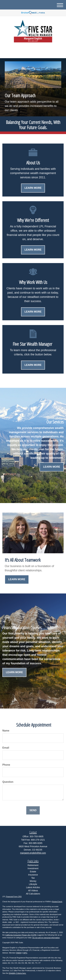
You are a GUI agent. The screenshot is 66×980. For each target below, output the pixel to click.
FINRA (19, 953)
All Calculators (33, 894)
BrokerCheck (57, 902)
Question (8, 782)
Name (6, 731)
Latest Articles (33, 887)
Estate (33, 872)
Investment (33, 868)
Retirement (33, 865)
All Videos (33, 891)
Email (6, 748)
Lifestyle (33, 884)
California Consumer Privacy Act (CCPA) (21, 935)
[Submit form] (33, 810)
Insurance (33, 875)
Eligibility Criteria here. (17, 973)
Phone (6, 765)
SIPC (25, 953)
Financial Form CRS (14, 897)
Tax (33, 878)
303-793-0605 (33, 53)
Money (33, 881)
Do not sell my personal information (46, 938)
